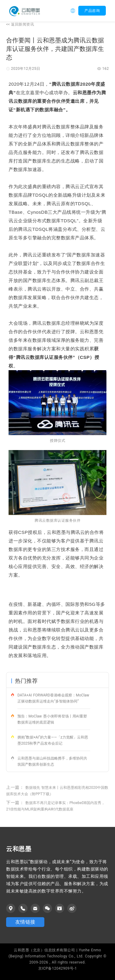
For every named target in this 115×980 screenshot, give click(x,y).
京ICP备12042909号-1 (58, 968)
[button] (74, 11)
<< (20, 24)
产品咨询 (92, 11)
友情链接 (25, 922)
